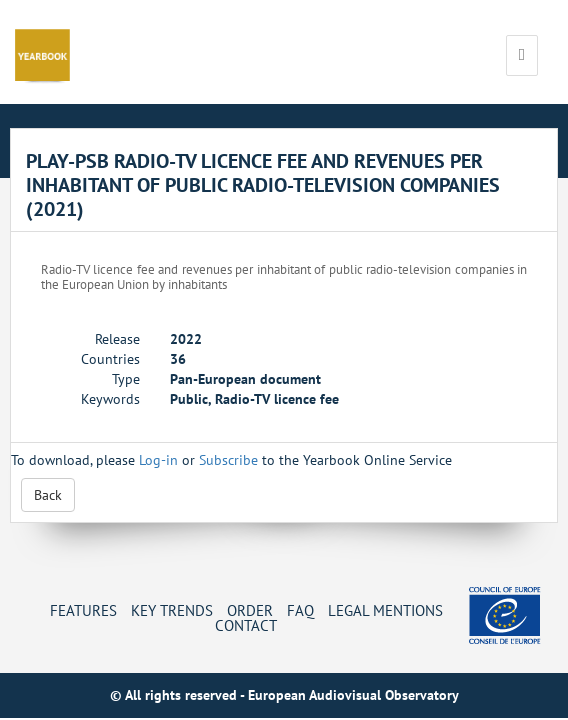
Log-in (158, 460)
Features (83, 610)
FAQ (300, 610)
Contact (246, 625)
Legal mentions (385, 610)
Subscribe (228, 460)
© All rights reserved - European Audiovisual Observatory (284, 695)
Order (250, 610)
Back (48, 495)
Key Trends (172, 610)
